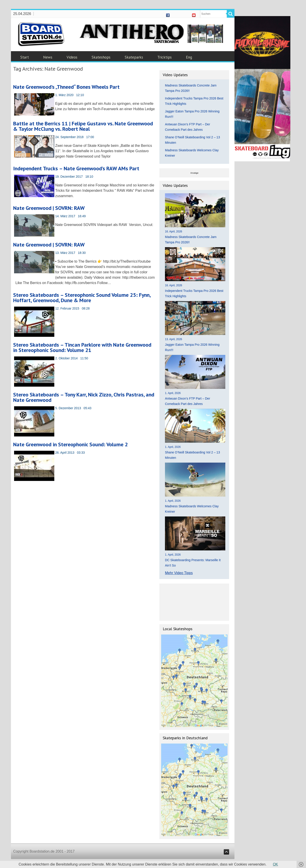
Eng (189, 57)
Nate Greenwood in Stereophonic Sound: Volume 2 (71, 444)
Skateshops (101, 57)
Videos (72, 57)
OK (275, 864)
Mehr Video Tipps (179, 573)
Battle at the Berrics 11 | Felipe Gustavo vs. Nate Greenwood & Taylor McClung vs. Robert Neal (83, 126)
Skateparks (134, 57)
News (48, 57)
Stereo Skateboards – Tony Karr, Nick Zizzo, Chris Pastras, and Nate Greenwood (84, 397)
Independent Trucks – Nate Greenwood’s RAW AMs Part (76, 168)
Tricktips (165, 57)
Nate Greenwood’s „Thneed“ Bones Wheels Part (66, 87)
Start (25, 57)
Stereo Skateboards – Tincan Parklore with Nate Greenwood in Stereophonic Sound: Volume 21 (82, 347)
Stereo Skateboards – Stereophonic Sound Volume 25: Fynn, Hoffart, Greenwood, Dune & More (82, 298)
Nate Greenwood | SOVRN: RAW (49, 208)
